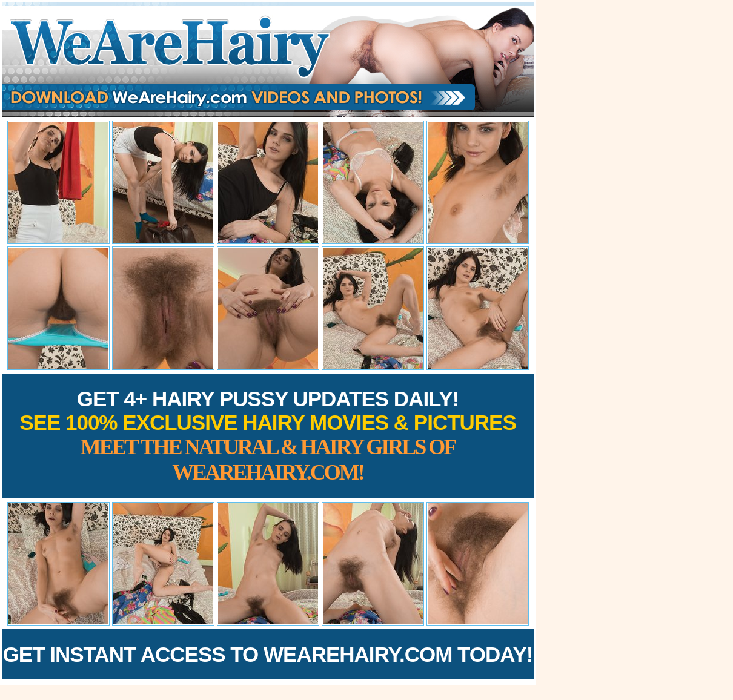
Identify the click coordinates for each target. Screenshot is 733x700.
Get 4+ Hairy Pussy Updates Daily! (268, 436)
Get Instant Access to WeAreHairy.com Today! (268, 654)
